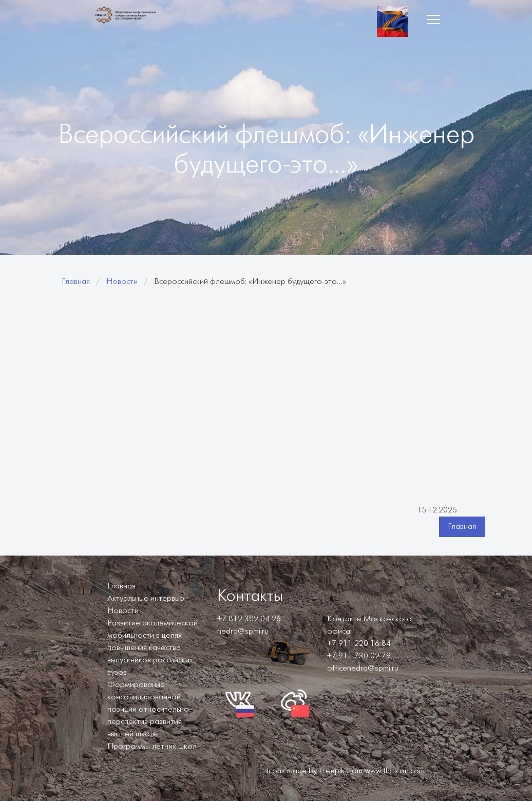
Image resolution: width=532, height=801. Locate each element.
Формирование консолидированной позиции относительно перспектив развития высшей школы (148, 709)
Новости (122, 282)
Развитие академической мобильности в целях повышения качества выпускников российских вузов (153, 648)
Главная (76, 282)
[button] (433, 20)
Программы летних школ (152, 746)
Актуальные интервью (146, 598)
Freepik (332, 771)
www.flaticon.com (395, 771)
